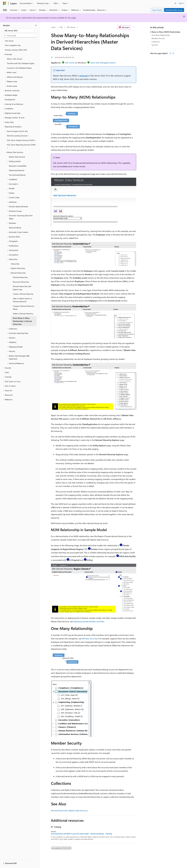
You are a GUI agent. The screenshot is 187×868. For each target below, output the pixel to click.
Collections (156, 42)
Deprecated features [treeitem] (17, 170)
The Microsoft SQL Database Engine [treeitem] (21, 63)
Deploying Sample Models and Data (89, 621)
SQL (61, 27)
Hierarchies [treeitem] (15, 264)
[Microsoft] (5, 3)
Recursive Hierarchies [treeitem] (21, 282)
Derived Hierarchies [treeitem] (20, 277)
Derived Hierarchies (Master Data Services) (69, 810)
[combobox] (20, 31)
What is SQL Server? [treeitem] (15, 59)
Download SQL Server (174, 10)
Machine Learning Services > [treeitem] (18, 136)
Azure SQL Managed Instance (103, 63)
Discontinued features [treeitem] (17, 175)
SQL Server (71, 27)
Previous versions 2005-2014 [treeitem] (16, 50)
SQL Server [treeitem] (9, 41)
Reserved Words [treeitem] (15, 228)
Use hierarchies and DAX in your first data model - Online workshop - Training (81, 834)
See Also (155, 45)
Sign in (181, 3)
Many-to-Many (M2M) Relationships (166, 32)
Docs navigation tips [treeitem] (13, 45)
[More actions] (134, 27)
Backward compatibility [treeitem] (18, 166)
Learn (53, 27)
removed (84, 76)
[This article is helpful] (170, 53)
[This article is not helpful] (173, 53)
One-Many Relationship (161, 35)
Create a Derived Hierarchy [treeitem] (23, 294)
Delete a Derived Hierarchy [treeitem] (23, 314)
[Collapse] (36, 25)
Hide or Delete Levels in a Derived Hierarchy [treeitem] (22, 300)
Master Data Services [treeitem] (17, 157)
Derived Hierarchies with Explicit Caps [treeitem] (22, 288)
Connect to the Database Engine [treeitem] (19, 68)
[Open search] (175, 3)
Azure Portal (157, 10)
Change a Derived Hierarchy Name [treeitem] (24, 308)
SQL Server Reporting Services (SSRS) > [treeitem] (21, 146)
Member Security (89, 638)
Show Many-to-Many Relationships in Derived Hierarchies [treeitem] (22, 321)
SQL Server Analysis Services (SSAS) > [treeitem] (22, 140)
